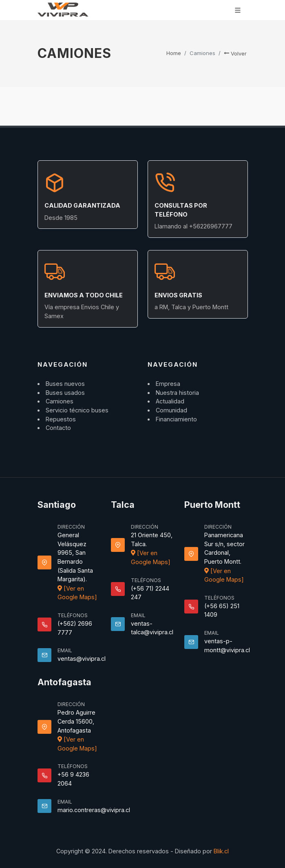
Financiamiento (176, 419)
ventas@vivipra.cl (82, 659)
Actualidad (170, 401)
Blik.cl (221, 851)
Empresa (168, 384)
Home (174, 53)
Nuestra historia (177, 393)
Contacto (58, 428)
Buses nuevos (65, 384)
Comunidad (171, 410)
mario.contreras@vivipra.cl (94, 810)
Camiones (60, 401)
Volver (235, 53)
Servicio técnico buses (77, 410)
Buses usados (65, 393)
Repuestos (61, 419)
